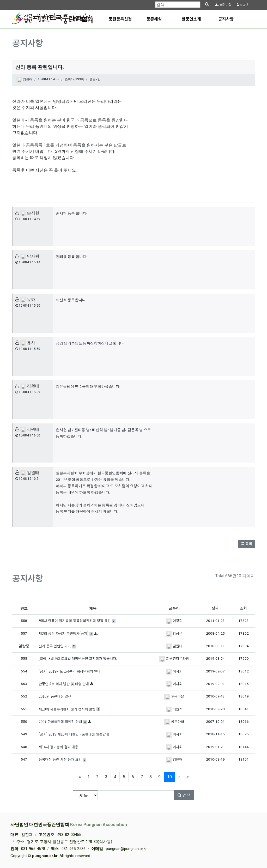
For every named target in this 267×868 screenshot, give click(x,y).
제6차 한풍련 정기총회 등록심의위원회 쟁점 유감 (77, 621)
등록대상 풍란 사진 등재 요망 (62, 759)
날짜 (215, 608)
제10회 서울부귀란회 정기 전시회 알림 (69, 709)
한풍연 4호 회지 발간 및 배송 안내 (64, 684)
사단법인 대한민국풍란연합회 (69, 824)
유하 (28, 299)
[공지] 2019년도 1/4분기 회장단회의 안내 (70, 671)
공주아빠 (174, 721)
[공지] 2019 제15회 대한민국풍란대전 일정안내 (74, 734)
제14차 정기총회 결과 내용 (58, 747)
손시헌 (30, 213)
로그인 (242, 5)
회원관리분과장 (174, 658)
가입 (223, 5)
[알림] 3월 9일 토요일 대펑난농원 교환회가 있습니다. (78, 658)
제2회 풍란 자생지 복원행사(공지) (66, 633)
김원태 (24, 80)
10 (171, 777)
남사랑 (30, 256)
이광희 (174, 621)
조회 (243, 608)
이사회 (174, 671)
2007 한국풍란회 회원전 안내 (63, 721)
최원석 (174, 709)
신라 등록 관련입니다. (57, 646)
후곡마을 (174, 696)
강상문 (174, 633)
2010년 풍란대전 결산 (55, 696)
